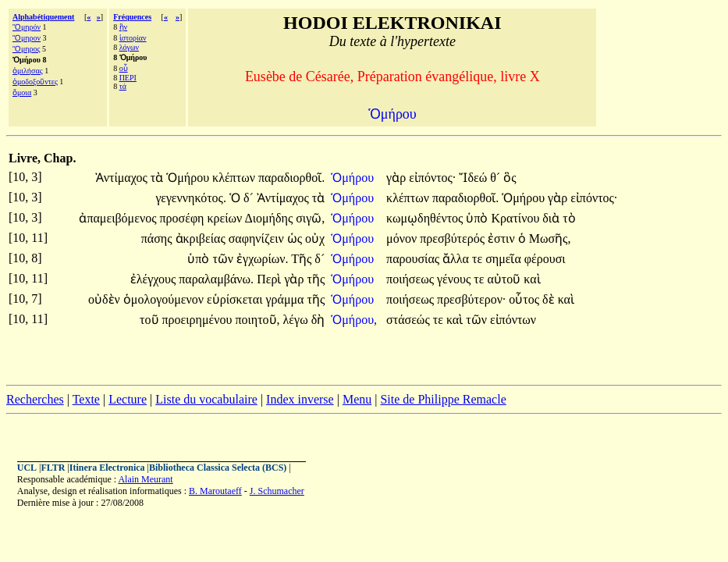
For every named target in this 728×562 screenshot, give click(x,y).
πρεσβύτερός (454, 238)
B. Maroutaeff (215, 491)
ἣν (124, 27)
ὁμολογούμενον (165, 299)
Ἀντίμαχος (123, 178)
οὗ (124, 68)
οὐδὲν (106, 299)
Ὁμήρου (189, 178)
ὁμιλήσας (28, 71)
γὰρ (398, 178)
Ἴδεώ (474, 178)
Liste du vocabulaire (206, 399)
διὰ (552, 218)
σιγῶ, (310, 218)
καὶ (532, 279)
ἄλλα (457, 259)
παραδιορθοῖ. (291, 178)
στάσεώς (410, 320)
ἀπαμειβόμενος (119, 218)
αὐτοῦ (505, 279)
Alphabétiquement (43, 17)
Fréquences (132, 17)
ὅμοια (22, 92)
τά (123, 86)
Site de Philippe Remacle (443, 399)
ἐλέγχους (155, 279)
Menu (357, 399)
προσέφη (183, 218)
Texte (86, 399)
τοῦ (151, 320)
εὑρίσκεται (236, 299)
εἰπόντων (513, 320)
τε (479, 259)
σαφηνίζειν (258, 238)
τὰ (158, 178)
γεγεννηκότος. (191, 198)
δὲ (550, 299)
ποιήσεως (412, 279)
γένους (455, 279)
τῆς (316, 279)
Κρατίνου (517, 218)
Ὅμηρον (27, 38)
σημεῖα (505, 259)
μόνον (403, 238)
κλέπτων (235, 178)
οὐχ (315, 238)
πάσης (158, 238)
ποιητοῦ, (257, 320)
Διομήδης (270, 218)
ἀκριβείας (202, 238)
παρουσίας (414, 259)
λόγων (129, 47)
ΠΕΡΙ (128, 78)
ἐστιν (503, 238)
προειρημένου (199, 320)
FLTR (53, 468)
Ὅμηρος (27, 49)
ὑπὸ (478, 218)
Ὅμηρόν (27, 27)
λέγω (297, 320)
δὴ (318, 320)
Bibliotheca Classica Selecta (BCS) (218, 468)
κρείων (226, 218)
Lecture (128, 399)
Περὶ (270, 279)
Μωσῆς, (550, 238)
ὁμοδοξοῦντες (35, 82)
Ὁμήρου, (354, 320)
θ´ (497, 178)
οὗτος (526, 299)
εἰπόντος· (432, 178)
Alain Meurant (145, 479)
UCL (27, 468)
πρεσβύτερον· (471, 299)
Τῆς (303, 259)
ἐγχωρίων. (262, 259)
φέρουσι (545, 259)
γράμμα (286, 299)
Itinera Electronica (107, 468)
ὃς (510, 178)
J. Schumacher (277, 491)
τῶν (224, 259)
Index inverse (300, 399)
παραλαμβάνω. (216, 279)
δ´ (250, 198)
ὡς (296, 238)
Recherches (35, 399)
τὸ (569, 218)
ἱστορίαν (133, 38)
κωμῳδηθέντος (426, 218)
